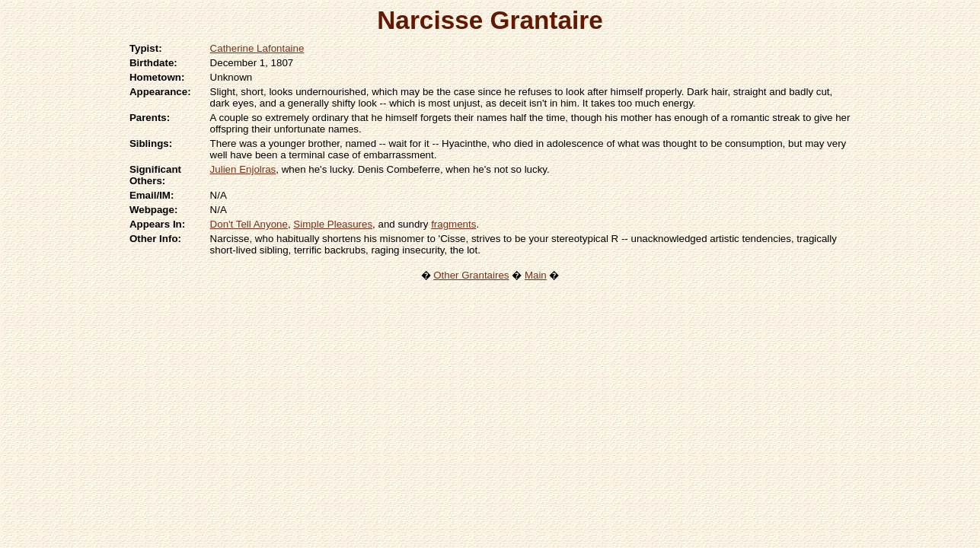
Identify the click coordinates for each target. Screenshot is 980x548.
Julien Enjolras (243, 169)
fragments (453, 224)
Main (536, 275)
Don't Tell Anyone (249, 224)
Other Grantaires (471, 275)
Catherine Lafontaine (257, 48)
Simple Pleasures (333, 224)
